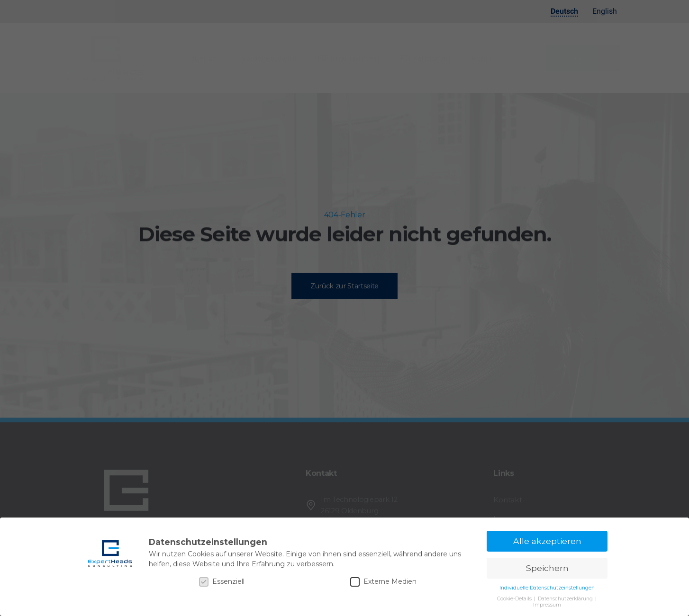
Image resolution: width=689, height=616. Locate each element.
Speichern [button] (547, 568)
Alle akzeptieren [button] (547, 541)
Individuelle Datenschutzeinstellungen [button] (547, 588)
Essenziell (222, 582)
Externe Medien (383, 582)
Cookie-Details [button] (515, 599)
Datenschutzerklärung (566, 599)
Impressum (547, 605)
